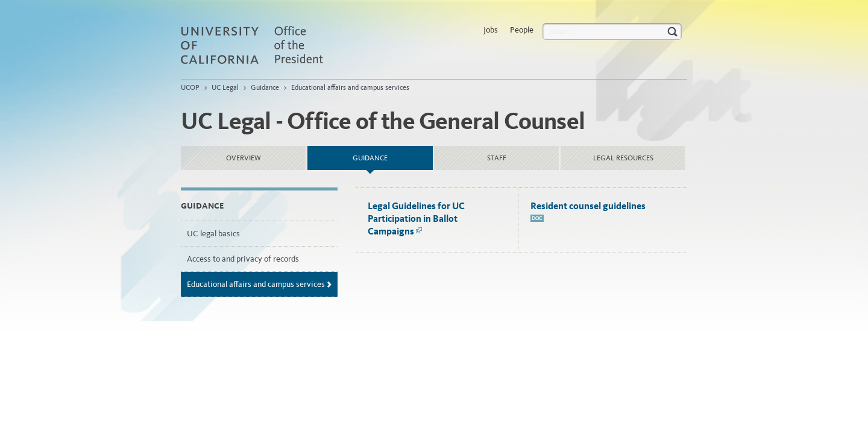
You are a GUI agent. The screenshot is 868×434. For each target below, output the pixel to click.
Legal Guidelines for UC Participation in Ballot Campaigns (416, 219)
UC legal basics (213, 234)
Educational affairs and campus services (350, 87)
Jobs (491, 30)
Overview (244, 158)
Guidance (265, 87)
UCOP (190, 87)
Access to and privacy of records (243, 259)
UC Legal (225, 87)
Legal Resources (623, 158)
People (522, 30)
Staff (497, 158)
